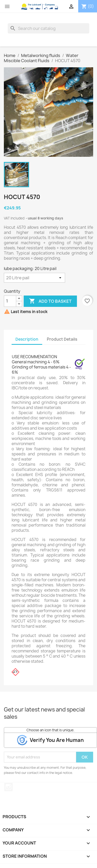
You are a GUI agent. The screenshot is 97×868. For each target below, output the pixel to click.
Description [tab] (27, 339)
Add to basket (50, 301)
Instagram (8, 787)
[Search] (48, 28)
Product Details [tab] (62, 339)
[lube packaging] (34, 278)
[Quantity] (10, 301)
